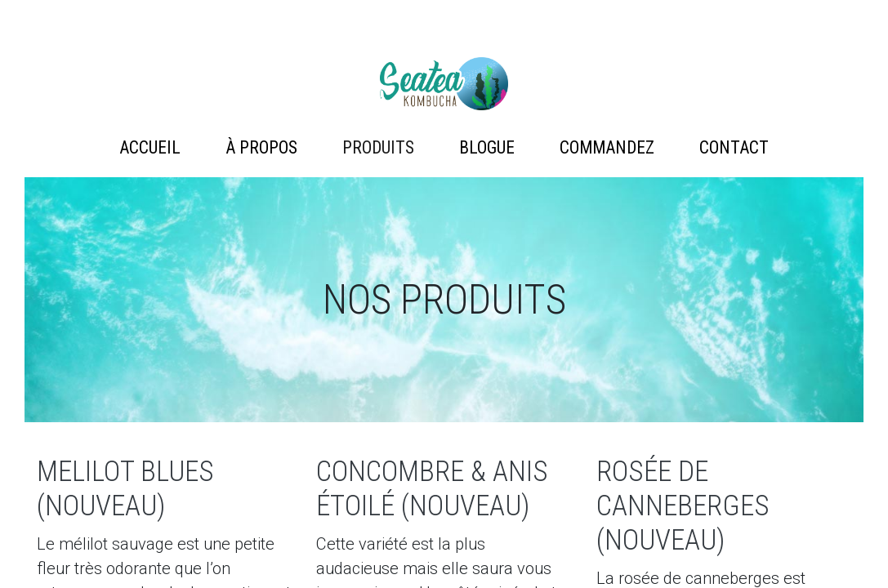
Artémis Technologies (444, 84)
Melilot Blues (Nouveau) (125, 489)
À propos (261, 147)
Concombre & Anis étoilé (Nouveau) (432, 489)
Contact (734, 147)
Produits (378, 147)
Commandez (607, 147)
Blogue (487, 147)
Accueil (150, 147)
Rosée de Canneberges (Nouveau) (683, 506)
